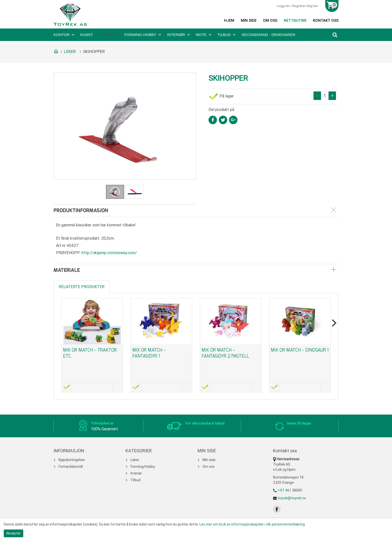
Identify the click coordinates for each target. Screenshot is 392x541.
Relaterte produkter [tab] (82, 287)
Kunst (87, 35)
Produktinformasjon (81, 211)
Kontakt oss (326, 20)
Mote (201, 35)
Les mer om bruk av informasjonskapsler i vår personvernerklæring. (252, 524)
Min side (249, 20)
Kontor (61, 35)
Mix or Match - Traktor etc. (90, 353)
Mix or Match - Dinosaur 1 (300, 350)
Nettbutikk (295, 20)
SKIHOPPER (94, 51)
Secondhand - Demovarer (268, 35)
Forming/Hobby (143, 467)
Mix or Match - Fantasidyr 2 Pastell (225, 353)
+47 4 (282, 490)
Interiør (176, 35)
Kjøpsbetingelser (72, 460)
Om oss (270, 20)
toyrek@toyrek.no (292, 498)
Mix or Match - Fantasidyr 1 (149, 353)
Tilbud (224, 35)
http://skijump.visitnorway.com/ (109, 253)
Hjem (229, 20)
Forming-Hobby (140, 35)
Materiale (67, 270)
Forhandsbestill (71, 467)
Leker (107, 35)
